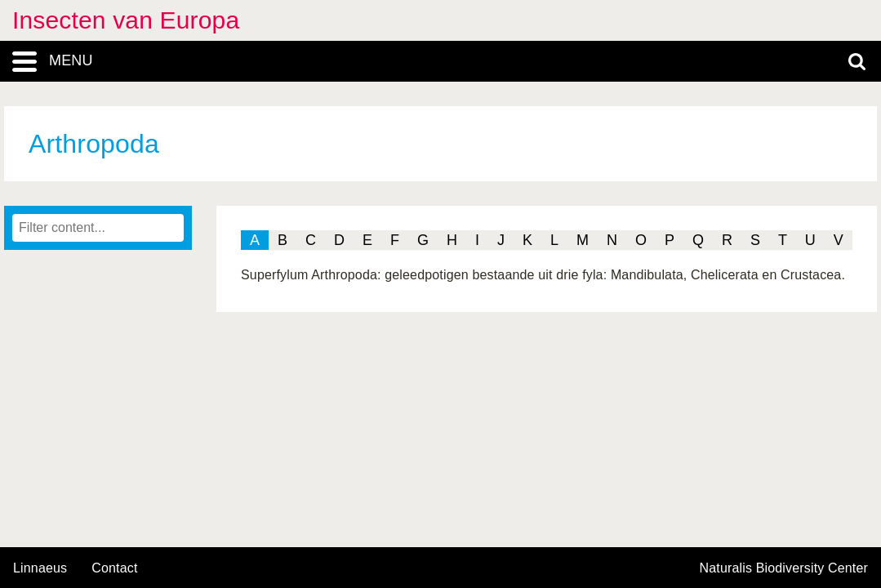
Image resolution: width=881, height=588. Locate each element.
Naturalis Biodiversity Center (784, 568)
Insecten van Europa (126, 20)
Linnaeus (40, 568)
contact (114, 568)
